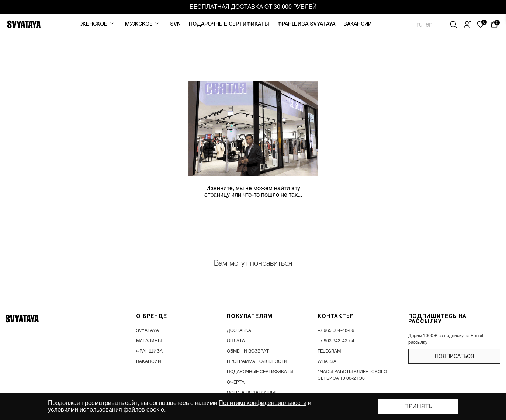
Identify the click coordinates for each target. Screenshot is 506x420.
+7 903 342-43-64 (336, 341)
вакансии (149, 361)
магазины (149, 341)
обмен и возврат (248, 351)
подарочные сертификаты (260, 372)
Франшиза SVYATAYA (306, 24)
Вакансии (358, 24)
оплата (236, 341)
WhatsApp (330, 361)
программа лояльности (257, 361)
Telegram (329, 351)
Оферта (236, 382)
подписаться (454, 356)
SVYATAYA (148, 330)
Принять (418, 406)
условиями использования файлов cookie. (107, 410)
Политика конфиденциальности (263, 403)
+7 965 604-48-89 (336, 330)
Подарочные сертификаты (229, 24)
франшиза (149, 351)
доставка (239, 330)
